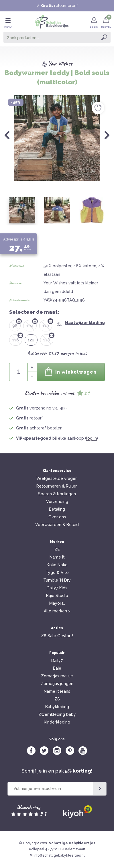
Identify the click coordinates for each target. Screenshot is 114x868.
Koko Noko (57, 565)
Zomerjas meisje (57, 676)
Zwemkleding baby (57, 714)
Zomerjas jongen (57, 684)
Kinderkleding (57, 722)
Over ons (57, 517)
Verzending (57, 502)
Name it (57, 557)
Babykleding (57, 707)
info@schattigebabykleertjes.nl (59, 855)
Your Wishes (60, 64)
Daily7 (57, 661)
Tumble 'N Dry (57, 580)
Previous (7, 135)
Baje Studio (57, 596)
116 (17, 338)
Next (107, 135)
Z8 (57, 549)
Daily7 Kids (57, 588)
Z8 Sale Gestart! (57, 636)
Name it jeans (57, 691)
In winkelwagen (71, 371)
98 (16, 324)
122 (31, 340)
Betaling (57, 509)
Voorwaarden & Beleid (57, 525)
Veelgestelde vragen (57, 478)
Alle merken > (57, 611)
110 (47, 324)
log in (92, 438)
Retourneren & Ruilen (57, 486)
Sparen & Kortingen (57, 494)
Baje (57, 668)
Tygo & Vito (57, 572)
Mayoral (57, 603)
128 (48, 338)
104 (32, 324)
